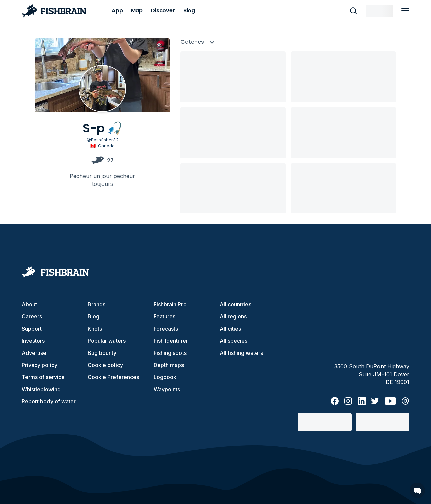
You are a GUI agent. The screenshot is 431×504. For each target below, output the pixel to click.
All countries (235, 304)
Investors (33, 341)
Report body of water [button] (49, 401)
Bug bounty (102, 353)
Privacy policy (39, 365)
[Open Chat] (417, 490)
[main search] (353, 11)
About (29, 304)
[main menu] (405, 11)
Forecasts (166, 329)
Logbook (165, 377)
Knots (95, 329)
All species (234, 341)
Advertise (34, 353)
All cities (230, 329)
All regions (233, 316)
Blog (93, 316)
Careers (32, 316)
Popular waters (107, 341)
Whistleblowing (41, 389)
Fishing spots (170, 353)
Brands (96, 304)
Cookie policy (105, 365)
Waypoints (167, 389)
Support (32, 329)
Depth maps (169, 365)
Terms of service (43, 377)
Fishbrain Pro (170, 304)
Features (164, 316)
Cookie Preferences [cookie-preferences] (113, 377)
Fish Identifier (171, 341)
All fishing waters (241, 353)
